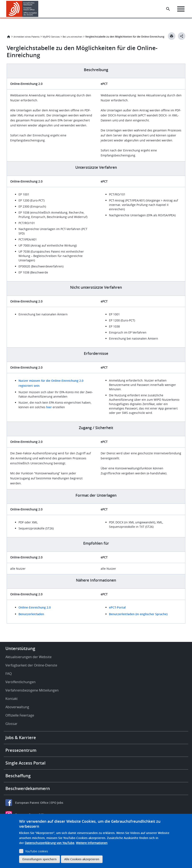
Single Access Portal (25, 763)
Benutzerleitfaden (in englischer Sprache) (138, 614)
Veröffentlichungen (20, 682)
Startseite (9, 37)
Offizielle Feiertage (20, 715)
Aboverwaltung (17, 707)
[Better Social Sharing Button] (182, 36)
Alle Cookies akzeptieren (82, 859)
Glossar (11, 724)
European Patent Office (32, 803)
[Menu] (181, 9)
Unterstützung (20, 648)
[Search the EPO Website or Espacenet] (168, 9)
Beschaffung (18, 776)
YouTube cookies (37, 851)
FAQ (9, 674)
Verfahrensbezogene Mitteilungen (32, 690)
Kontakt (12, 699)
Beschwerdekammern (28, 788)
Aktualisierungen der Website (28, 657)
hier (49, 407)
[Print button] (172, 36)
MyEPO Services (51, 37)
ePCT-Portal (117, 607)
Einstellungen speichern (40, 859)
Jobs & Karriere (21, 738)
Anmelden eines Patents (27, 37)
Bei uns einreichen (72, 37)
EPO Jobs (57, 803)
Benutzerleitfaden (31, 614)
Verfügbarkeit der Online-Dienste (31, 665)
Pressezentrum (21, 750)
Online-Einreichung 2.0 (35, 607)
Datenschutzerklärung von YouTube (50, 843)
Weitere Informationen (92, 843)
